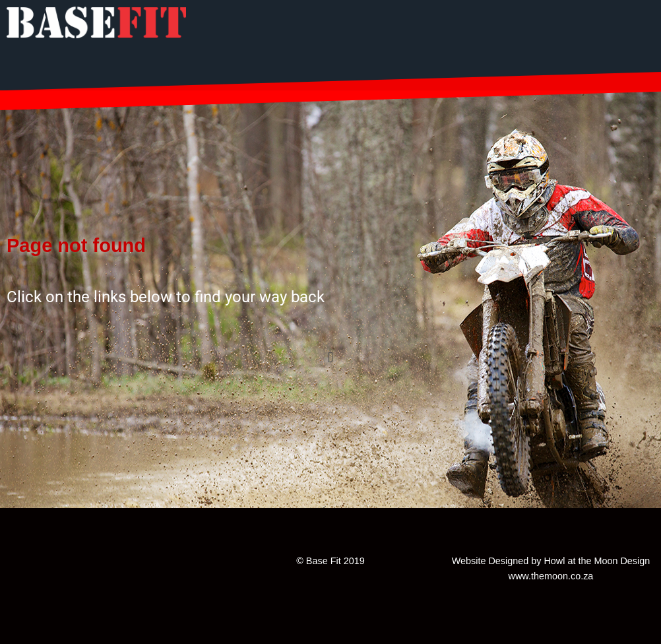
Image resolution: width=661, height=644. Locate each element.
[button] (330, 357)
